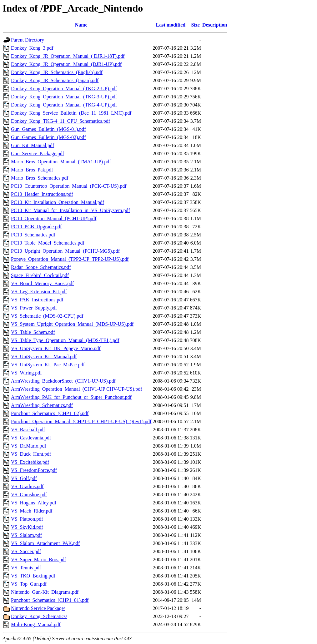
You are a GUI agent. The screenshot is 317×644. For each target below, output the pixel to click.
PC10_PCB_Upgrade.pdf (36, 227)
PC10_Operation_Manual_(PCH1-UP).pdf (54, 218)
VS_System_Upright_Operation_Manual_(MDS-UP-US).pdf (72, 324)
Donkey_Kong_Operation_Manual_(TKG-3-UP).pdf (64, 97)
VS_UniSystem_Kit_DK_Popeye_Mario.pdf (56, 348)
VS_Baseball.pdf (28, 430)
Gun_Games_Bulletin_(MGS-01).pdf (48, 129)
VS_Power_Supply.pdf (34, 308)
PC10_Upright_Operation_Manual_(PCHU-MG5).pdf (65, 251)
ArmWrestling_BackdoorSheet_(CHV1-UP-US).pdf (63, 381)
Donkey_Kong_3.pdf (32, 48)
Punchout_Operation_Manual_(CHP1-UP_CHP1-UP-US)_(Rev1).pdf (81, 421)
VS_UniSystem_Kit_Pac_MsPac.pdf (48, 365)
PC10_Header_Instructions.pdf (42, 194)
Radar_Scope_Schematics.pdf (41, 267)
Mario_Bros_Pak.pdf (32, 170)
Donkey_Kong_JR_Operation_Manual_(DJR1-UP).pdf (66, 64)
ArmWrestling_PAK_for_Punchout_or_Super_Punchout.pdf (71, 397)
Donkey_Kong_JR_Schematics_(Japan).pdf (55, 80)
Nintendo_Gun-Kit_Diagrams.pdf (45, 592)
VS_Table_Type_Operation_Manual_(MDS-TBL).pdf (65, 340)
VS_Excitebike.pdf (30, 462)
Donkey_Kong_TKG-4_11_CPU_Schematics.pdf (60, 121)
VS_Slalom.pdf (26, 535)
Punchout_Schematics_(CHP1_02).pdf (50, 413)
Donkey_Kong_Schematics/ (39, 616)
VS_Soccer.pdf (26, 551)
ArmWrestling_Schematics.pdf (42, 405)
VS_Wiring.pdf (26, 373)
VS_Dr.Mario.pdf (29, 446)
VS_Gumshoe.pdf (29, 495)
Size (195, 25)
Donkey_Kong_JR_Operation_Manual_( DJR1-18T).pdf (68, 56)
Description (215, 25)
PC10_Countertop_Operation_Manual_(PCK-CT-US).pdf (69, 186)
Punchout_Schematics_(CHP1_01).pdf (50, 600)
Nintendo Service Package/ (38, 608)
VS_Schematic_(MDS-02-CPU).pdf (47, 316)
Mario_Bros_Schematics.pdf (40, 178)
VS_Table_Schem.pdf (33, 332)
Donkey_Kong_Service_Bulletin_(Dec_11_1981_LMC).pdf (71, 113)
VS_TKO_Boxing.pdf (33, 576)
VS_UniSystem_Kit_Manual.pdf (44, 357)
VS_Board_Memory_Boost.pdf (42, 283)
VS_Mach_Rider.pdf (32, 511)
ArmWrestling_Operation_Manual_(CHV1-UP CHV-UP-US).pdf (76, 389)
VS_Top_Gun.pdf (29, 584)
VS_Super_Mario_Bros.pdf (38, 560)
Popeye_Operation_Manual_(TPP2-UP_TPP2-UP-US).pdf (70, 259)
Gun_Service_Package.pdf (38, 154)
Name (81, 25)
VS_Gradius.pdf (27, 486)
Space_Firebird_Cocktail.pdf (40, 275)
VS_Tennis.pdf (26, 568)
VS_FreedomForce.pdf (34, 470)
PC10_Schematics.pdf (33, 235)
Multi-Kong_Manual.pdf (36, 624)
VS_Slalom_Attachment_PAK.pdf (45, 543)
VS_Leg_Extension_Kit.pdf (39, 292)
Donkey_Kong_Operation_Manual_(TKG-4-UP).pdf (64, 105)
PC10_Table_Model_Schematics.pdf (48, 243)
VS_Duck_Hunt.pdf (31, 454)
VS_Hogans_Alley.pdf (34, 503)
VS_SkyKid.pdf (27, 527)
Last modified (171, 25)
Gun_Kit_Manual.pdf (33, 145)
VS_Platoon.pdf (27, 519)
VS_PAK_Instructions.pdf (37, 300)
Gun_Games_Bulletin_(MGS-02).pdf (48, 137)
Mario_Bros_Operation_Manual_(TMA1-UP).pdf (61, 162)
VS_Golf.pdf (24, 478)
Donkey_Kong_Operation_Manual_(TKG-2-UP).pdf (64, 89)
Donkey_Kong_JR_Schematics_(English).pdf (57, 72)
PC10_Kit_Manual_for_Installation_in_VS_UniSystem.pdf (70, 210)
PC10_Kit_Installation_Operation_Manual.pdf (58, 202)
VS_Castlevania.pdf (31, 438)
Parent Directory (28, 40)
